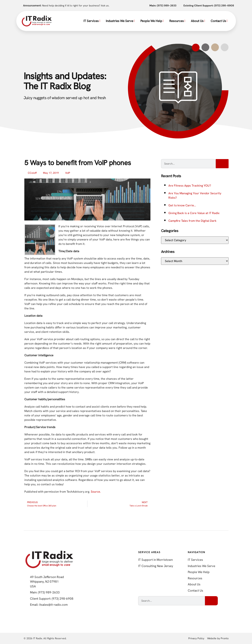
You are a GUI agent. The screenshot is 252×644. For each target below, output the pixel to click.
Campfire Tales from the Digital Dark (192, 221)
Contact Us (219, 21)
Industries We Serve (120, 21)
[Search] (222, 164)
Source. (96, 492)
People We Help (152, 21)
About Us (198, 21)
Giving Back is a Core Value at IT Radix (194, 213)
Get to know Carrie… (182, 205)
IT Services (92, 21)
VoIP (68, 173)
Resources (177, 21)
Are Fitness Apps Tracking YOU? (190, 186)
